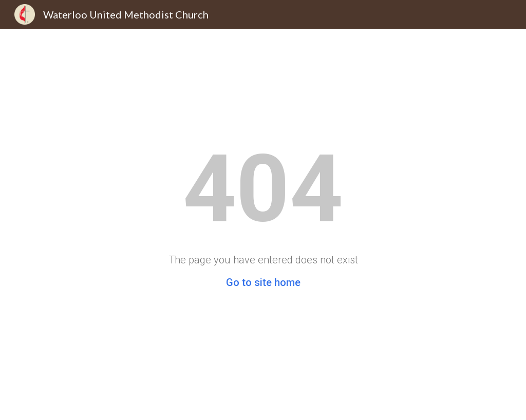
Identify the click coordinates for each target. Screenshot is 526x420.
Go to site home (263, 282)
